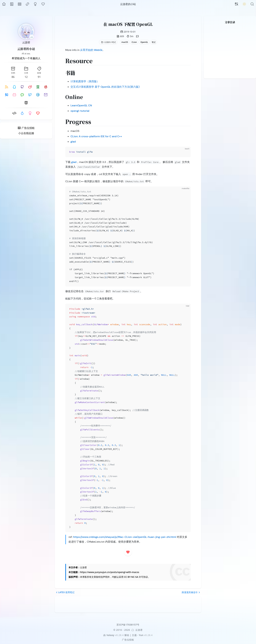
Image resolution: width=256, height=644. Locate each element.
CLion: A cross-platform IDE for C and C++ (96, 136)
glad (73, 142)
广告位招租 (128, 640)
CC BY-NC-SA (131, 577)
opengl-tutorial (80, 111)
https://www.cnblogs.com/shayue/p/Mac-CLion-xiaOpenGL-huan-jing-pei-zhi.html (125, 537)
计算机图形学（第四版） (85, 81)
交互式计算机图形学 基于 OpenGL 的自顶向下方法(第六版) (105, 87)
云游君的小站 (26, 49)
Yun (141, 635)
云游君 (26, 42)
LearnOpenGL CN (81, 105)
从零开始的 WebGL (92, 50)
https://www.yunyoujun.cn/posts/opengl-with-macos (110, 572)
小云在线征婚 (26, 133)
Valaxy (111, 635)
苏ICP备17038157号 (128, 625)
